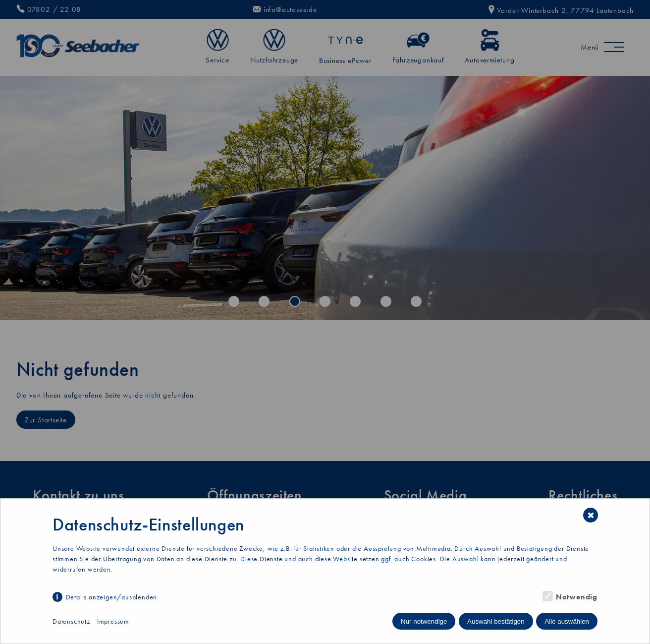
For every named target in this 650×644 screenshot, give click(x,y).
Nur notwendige (424, 621)
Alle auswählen (567, 621)
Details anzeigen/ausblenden (112, 597)
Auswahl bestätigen (496, 621)
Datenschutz (71, 621)
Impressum (113, 621)
